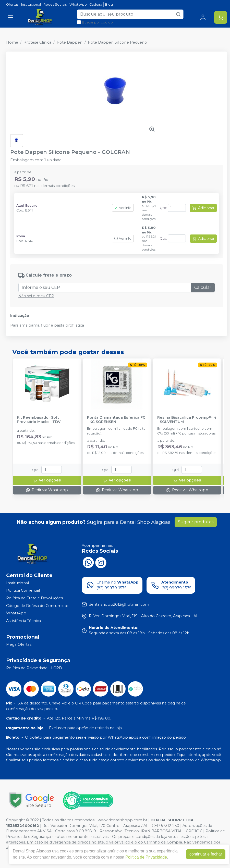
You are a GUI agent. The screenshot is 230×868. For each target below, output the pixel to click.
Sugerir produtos (196, 522)
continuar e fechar (206, 854)
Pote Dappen (70, 42)
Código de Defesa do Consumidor (37, 606)
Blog (109, 4)
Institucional (31, 4)
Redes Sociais (55, 4)
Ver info (123, 208)
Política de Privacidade (146, 857)
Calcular (203, 287)
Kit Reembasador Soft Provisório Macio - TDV (39, 420)
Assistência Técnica (23, 621)
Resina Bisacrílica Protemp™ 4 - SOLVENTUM (187, 420)
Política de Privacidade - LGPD (34, 668)
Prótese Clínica (37, 42)
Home (12, 42)
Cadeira (96, 4)
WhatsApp (78, 4)
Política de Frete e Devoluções (34, 598)
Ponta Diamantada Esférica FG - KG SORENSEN (116, 420)
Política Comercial (23, 591)
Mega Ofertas (19, 644)
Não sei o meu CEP (36, 296)
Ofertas (12, 4)
